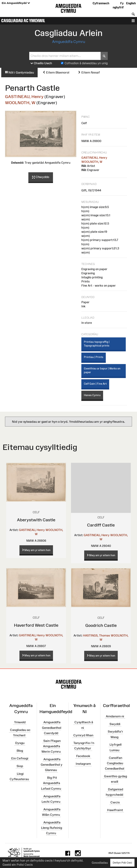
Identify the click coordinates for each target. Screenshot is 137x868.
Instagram (83, 764)
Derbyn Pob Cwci (122, 863)
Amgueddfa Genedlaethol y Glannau (52, 765)
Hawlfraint (115, 810)
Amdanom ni (115, 716)
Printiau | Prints (94, 357)
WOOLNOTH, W (20, 103)
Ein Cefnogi (20, 758)
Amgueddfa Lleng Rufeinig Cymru (52, 828)
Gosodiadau (100, 863)
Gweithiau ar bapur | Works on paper (102, 370)
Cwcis (115, 802)
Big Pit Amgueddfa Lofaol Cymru (51, 783)
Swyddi (115, 724)
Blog (20, 751)
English (131, 3)
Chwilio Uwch (41, 63)
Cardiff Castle (101, 525)
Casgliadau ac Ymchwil (23, 21)
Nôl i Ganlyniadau (19, 72)
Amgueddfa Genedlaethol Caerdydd (52, 728)
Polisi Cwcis (25, 865)
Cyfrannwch (101, 3)
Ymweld (20, 722)
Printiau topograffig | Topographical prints (97, 344)
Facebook (83, 756)
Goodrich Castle (101, 625)
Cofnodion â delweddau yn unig (86, 63)
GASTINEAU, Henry (24, 97)
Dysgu (20, 743)
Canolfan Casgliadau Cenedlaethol (115, 763)
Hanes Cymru (92, 395)
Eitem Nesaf (89, 72)
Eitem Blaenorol (56, 72)
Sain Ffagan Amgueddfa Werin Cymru (51, 746)
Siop (20, 766)
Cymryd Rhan (83, 735)
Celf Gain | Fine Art (95, 384)
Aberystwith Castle (36, 520)
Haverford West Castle (36, 625)
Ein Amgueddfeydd (16, 3)
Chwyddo (41, 177)
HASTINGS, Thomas (97, 635)
